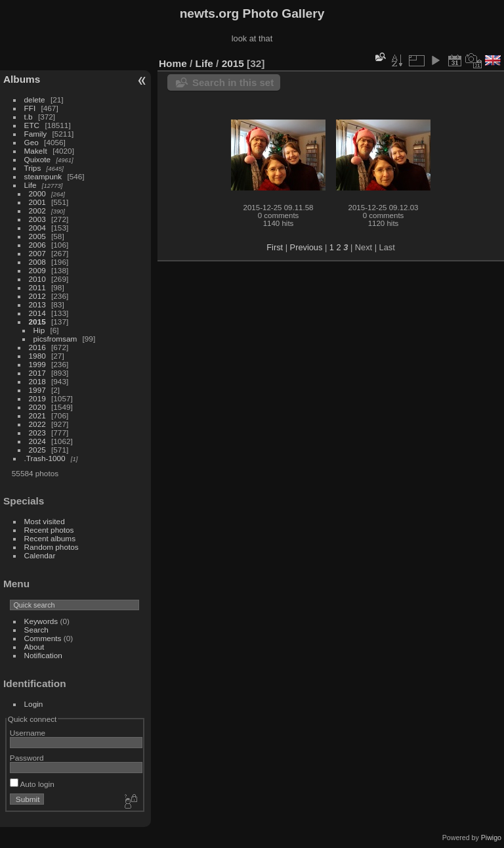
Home (173, 63)
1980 (37, 356)
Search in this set (233, 82)
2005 (37, 236)
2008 (37, 262)
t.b (29, 117)
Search (36, 630)
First (275, 247)
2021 (37, 415)
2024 (37, 441)
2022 (37, 424)
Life (31, 185)
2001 (37, 202)
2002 (37, 211)
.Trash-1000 (45, 458)
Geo (31, 142)
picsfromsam (55, 339)
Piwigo (491, 837)
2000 (37, 193)
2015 (37, 322)
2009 (37, 270)
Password (27, 758)
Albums (22, 79)
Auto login (32, 784)
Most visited (45, 521)
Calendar (40, 555)
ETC (32, 125)
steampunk (43, 176)
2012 (37, 296)
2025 (37, 450)
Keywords (41, 621)
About (34, 647)
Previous (306, 247)
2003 (37, 219)
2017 (37, 373)
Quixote (38, 159)
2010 (37, 279)
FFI (30, 108)
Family (36, 134)
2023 (37, 433)
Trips (33, 168)
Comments (43, 638)
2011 (37, 287)
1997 (37, 390)
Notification (43, 655)
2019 (37, 398)
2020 (37, 407)
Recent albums (50, 538)
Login (34, 704)
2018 (37, 381)
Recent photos (49, 530)
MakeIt (36, 151)
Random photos (52, 547)
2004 (37, 228)
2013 (37, 304)
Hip (39, 330)
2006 (37, 245)
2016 (37, 347)
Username (28, 733)
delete (35, 100)
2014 (37, 313)
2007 (37, 253)
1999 (37, 364)
